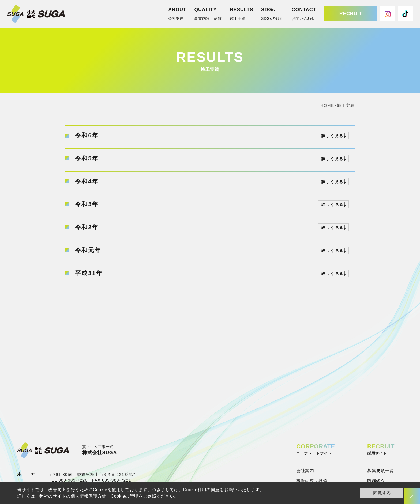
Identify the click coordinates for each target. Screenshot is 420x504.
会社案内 (305, 471)
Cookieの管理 (125, 496)
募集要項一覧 (381, 471)
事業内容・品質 (312, 481)
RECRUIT (351, 14)
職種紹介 (376, 481)
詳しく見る (333, 136)
